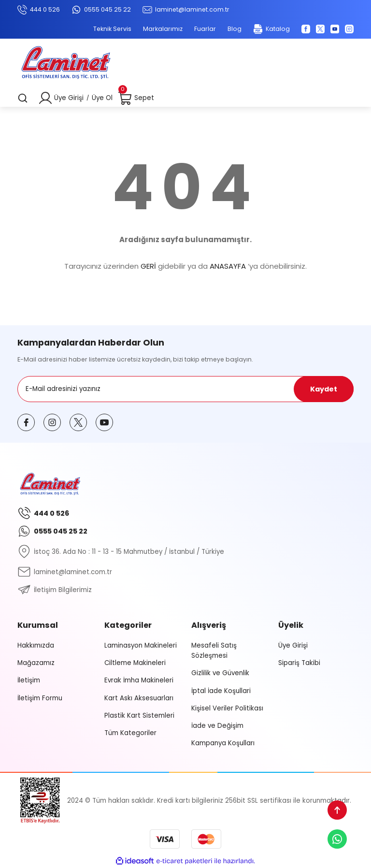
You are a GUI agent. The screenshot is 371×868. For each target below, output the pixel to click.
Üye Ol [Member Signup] (102, 98)
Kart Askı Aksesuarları (139, 698)
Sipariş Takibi (299, 663)
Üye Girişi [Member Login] (69, 98)
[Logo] (66, 64)
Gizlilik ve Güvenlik (220, 673)
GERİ (148, 266)
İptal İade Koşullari (221, 691)
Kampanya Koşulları (223, 743)
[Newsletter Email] (185, 389)
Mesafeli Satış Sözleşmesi (214, 651)
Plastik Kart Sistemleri (139, 716)
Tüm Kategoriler (130, 733)
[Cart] (136, 98)
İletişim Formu (40, 698)
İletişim (29, 680)
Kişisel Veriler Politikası (227, 708)
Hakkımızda (36, 645)
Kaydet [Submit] (324, 389)
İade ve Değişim (217, 726)
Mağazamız (36, 663)
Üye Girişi (293, 645)
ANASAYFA (228, 266)
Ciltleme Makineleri (135, 663)
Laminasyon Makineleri (141, 645)
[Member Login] (45, 98)
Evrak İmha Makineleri (139, 680)
